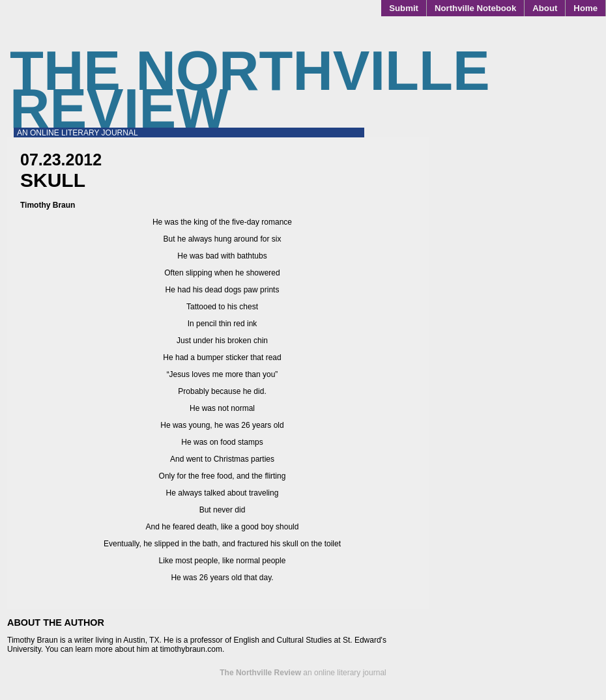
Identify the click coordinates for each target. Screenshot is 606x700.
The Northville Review (250, 90)
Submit (404, 8)
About (545, 8)
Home (585, 8)
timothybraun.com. (193, 649)
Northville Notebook (475, 8)
